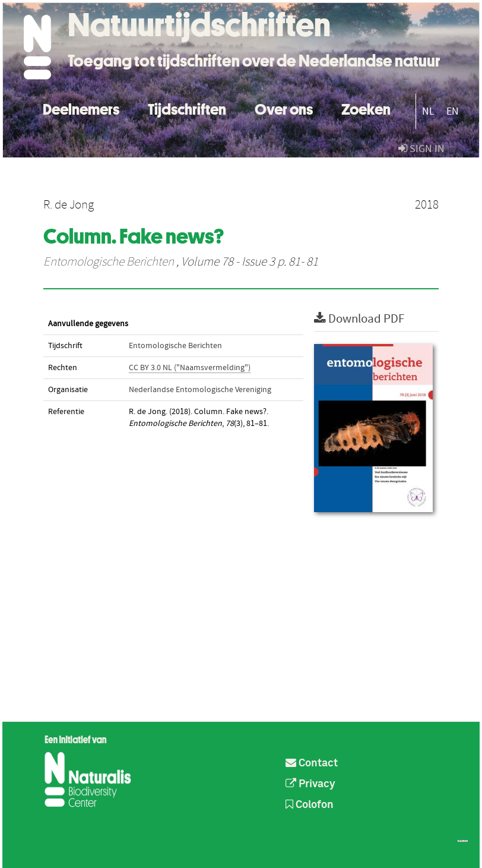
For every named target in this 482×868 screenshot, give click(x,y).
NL (428, 111)
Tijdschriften (187, 108)
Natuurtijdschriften (199, 25)
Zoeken (366, 108)
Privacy (310, 784)
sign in (421, 149)
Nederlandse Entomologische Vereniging (200, 390)
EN (453, 111)
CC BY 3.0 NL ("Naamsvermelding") (190, 368)
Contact (312, 763)
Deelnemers (81, 108)
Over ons (284, 108)
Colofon (310, 805)
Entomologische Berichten (109, 262)
